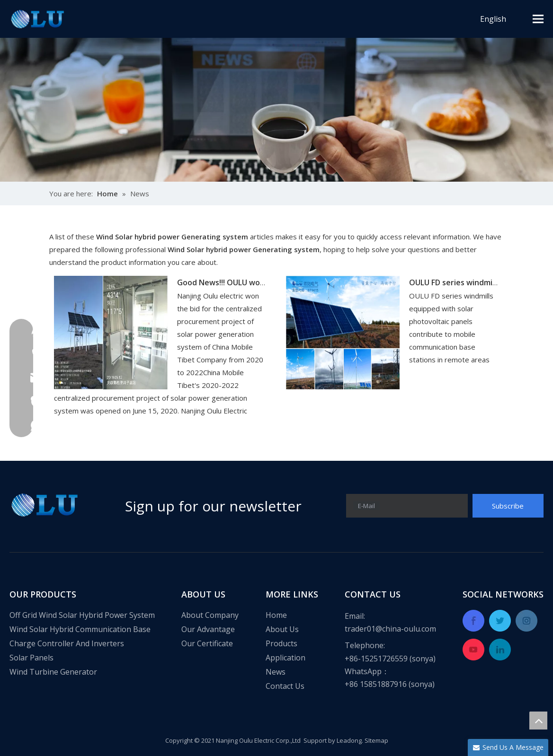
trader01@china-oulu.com (390, 629)
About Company (210, 615)
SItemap (376, 740)
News (276, 672)
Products (281, 643)
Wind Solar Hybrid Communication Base (80, 629)
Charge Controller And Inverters (67, 643)
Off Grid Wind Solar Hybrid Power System (82, 615)
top (538, 721)
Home (276, 615)
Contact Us (285, 686)
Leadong (349, 740)
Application (285, 658)
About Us (282, 629)
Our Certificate (207, 643)
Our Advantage (208, 629)
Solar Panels (31, 658)
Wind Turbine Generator (53, 672)
